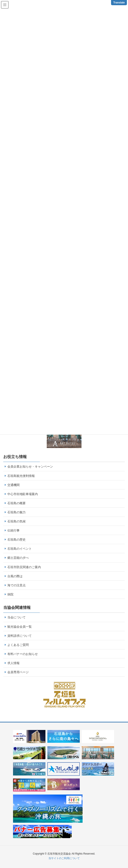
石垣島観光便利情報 (21, 476)
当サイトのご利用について (64, 858)
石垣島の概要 (17, 503)
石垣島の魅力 (17, 512)
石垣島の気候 (17, 521)
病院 (10, 594)
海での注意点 (17, 585)
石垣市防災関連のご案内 (24, 567)
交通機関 (13, 485)
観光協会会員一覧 (20, 627)
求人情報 (13, 663)
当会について (17, 617)
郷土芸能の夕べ (18, 558)
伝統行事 (13, 530)
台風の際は (15, 576)
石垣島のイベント (20, 549)
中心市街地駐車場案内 (23, 494)
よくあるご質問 (18, 645)
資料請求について (20, 636)
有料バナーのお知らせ (23, 654)
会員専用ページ (18, 672)
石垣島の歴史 (17, 540)
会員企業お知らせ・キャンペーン (30, 467)
